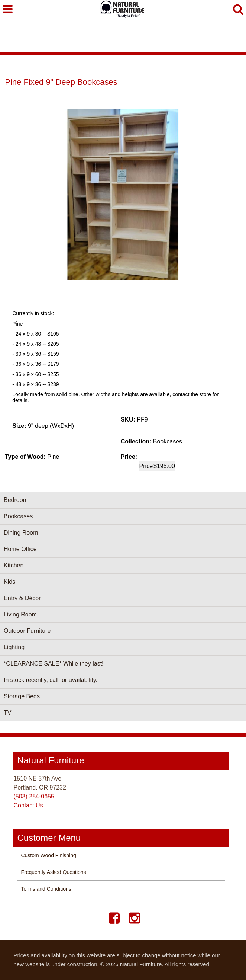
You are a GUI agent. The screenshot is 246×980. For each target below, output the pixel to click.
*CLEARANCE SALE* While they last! (54, 664)
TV (7, 713)
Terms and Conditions (46, 889)
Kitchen (14, 565)
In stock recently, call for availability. (51, 680)
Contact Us (28, 805)
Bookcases (18, 516)
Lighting (14, 647)
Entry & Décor (22, 598)
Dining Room (21, 533)
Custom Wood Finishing (48, 855)
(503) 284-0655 (34, 796)
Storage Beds (22, 696)
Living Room (20, 614)
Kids (9, 582)
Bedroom (16, 500)
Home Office (20, 549)
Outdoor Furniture (27, 631)
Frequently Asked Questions (53, 872)
